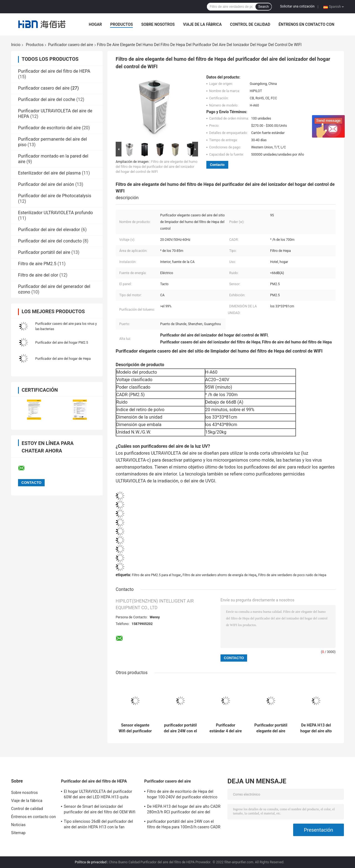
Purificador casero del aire (70, 45)
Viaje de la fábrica (202, 24)
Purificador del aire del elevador (49, 230)
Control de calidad (250, 24)
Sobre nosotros (158, 24)
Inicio (16, 45)
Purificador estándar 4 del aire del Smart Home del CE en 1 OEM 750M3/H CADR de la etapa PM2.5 (226, 728)
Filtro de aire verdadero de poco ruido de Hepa (292, 575)
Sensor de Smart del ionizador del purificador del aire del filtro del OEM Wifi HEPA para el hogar (100, 810)
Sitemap (18, 833)
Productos (121, 24)
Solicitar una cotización (297, 6)
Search (263, 7)
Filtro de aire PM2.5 (37, 264)
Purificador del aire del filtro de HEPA (54, 71)
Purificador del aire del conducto (50, 241)
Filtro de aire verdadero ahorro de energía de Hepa (219, 575)
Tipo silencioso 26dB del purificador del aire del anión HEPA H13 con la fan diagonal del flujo (98, 825)
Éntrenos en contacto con (306, 24)
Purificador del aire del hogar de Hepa (63, 359)
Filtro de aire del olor (38, 275)
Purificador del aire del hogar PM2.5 (62, 343)
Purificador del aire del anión (46, 184)
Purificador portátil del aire (44, 252)
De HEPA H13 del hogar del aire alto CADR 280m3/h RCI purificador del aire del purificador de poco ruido (316, 728)
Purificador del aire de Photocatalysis (55, 196)
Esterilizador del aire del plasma (49, 173)
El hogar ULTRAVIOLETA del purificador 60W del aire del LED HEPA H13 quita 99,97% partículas (98, 795)
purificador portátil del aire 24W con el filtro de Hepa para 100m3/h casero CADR (180, 728)
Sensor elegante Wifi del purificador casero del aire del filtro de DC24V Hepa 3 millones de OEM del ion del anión (135, 728)
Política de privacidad (91, 862)
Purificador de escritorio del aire (49, 128)
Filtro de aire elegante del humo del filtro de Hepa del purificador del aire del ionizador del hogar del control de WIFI (157, 167)
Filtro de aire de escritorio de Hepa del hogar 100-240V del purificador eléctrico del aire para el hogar (182, 795)
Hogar (95, 24)
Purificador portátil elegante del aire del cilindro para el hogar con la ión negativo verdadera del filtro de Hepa (271, 728)
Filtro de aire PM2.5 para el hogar (156, 575)
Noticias (18, 825)
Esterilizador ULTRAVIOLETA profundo (55, 213)
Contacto (217, 165)
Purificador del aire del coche (47, 99)
